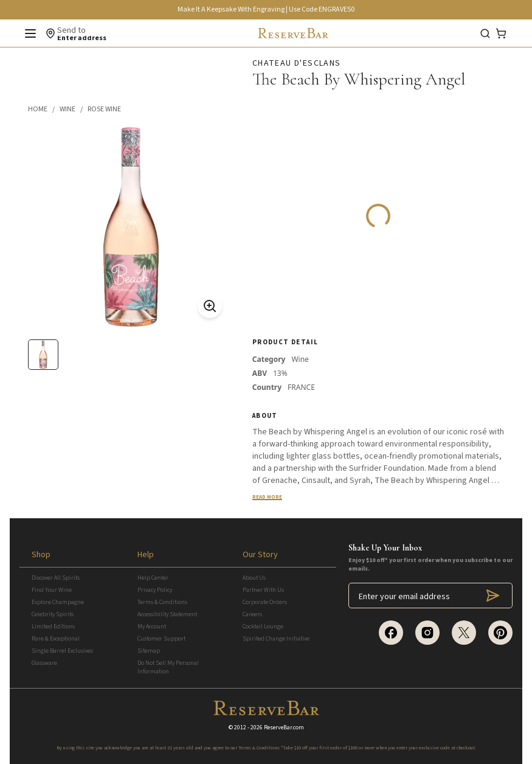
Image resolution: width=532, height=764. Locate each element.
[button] (44, 109)
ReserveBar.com (284, 728)
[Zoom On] (210, 306)
